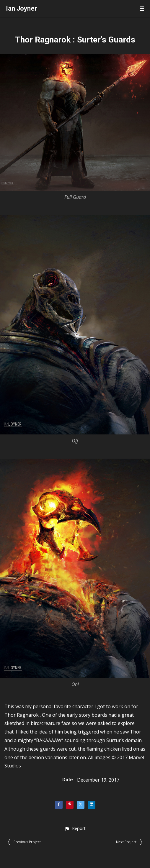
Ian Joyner (21, 9)
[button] (75, 828)
